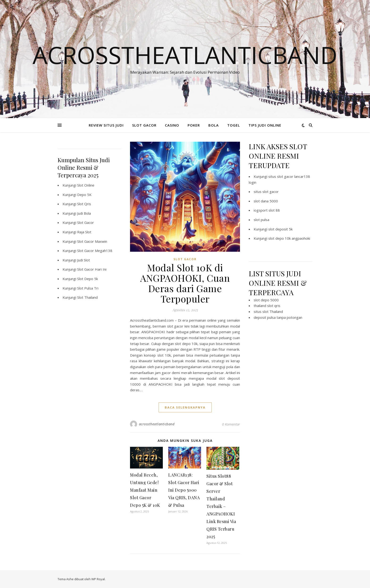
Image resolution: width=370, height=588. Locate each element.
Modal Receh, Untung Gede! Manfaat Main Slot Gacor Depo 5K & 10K (145, 490)
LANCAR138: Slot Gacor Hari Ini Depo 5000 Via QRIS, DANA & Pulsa (184, 490)
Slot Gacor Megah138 (95, 251)
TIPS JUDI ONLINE (265, 125)
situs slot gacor (266, 192)
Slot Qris (84, 204)
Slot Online (86, 185)
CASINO (172, 125)
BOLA (214, 125)
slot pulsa (261, 220)
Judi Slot (84, 260)
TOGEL (234, 125)
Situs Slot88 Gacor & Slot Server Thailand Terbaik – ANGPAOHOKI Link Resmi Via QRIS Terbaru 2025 (221, 506)
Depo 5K (84, 195)
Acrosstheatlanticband (185, 55)
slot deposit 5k (280, 229)
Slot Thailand (87, 297)
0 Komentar (231, 424)
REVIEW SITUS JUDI (106, 125)
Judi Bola (84, 213)
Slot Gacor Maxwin (92, 241)
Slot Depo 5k (88, 279)
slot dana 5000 (266, 201)
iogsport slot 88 (267, 210)
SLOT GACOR (144, 125)
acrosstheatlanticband (157, 424)
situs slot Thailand (268, 311)
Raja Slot (84, 232)
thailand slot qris (267, 306)
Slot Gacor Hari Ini (92, 269)
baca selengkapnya (185, 407)
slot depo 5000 (266, 300)
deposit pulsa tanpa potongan (278, 317)
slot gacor (185, 259)
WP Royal (98, 579)
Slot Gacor (86, 222)
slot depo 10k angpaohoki (289, 238)
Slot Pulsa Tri (88, 288)
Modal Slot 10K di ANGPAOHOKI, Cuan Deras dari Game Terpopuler (185, 283)
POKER (194, 125)
